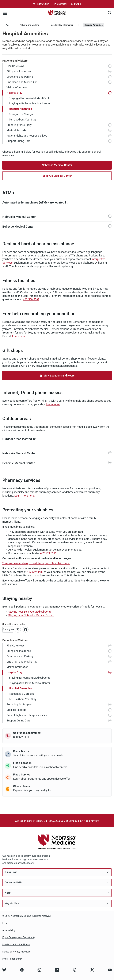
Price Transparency (12, 959)
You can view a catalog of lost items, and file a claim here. (36, 563)
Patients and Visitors (29, 25)
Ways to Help (57, 903)
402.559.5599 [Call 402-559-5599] (31, 299)
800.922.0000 (57, 821)
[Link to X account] (18, 630)
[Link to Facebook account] (26, 630)
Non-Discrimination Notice (16, 945)
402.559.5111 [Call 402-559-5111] (48, 553)
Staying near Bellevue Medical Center (30, 612)
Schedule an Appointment (84, 821)
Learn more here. (25, 496)
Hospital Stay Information (62, 25)
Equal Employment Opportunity (19, 937)
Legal (5, 923)
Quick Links (57, 872)
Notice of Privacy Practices (16, 952)
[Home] (7, 25)
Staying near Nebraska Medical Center (31, 615)
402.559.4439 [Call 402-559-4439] (35, 572)
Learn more (53, 404)
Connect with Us (57, 882)
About (57, 893)
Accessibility (9, 930)
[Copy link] (8, 630)
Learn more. (19, 336)
